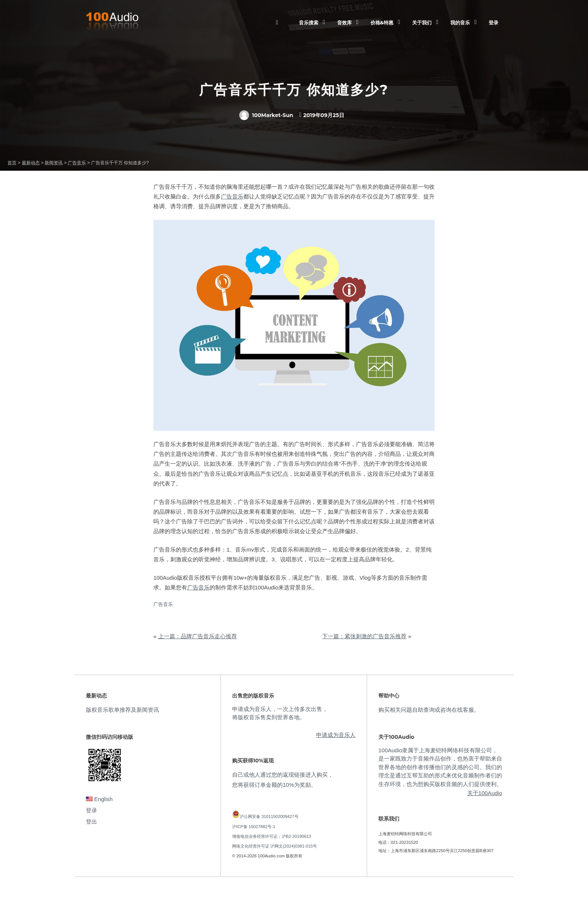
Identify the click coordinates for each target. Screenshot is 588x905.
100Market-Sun (266, 115)
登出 (91, 822)
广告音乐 (232, 196)
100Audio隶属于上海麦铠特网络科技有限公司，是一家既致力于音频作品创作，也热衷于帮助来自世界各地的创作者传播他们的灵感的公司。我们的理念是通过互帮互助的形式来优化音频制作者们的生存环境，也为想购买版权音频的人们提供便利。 (440, 767)
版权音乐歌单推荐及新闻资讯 (122, 710)
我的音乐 (460, 23)
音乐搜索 (309, 23)
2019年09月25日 (324, 115)
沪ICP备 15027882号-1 (254, 827)
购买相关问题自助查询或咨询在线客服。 (429, 710)
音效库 (344, 23)
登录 (493, 23)
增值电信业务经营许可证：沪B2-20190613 (272, 836)
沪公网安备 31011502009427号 (269, 816)
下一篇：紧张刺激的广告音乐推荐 (364, 636)
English (99, 799)
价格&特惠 (382, 23)
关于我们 (422, 23)
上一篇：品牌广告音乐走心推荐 (198, 636)
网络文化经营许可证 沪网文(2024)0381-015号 (274, 846)
